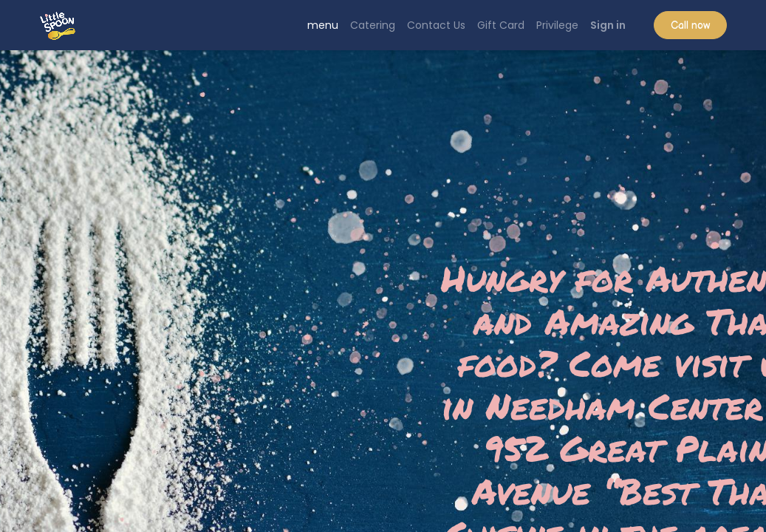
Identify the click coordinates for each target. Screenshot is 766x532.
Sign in (608, 25)
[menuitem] (323, 25)
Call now (690, 25)
